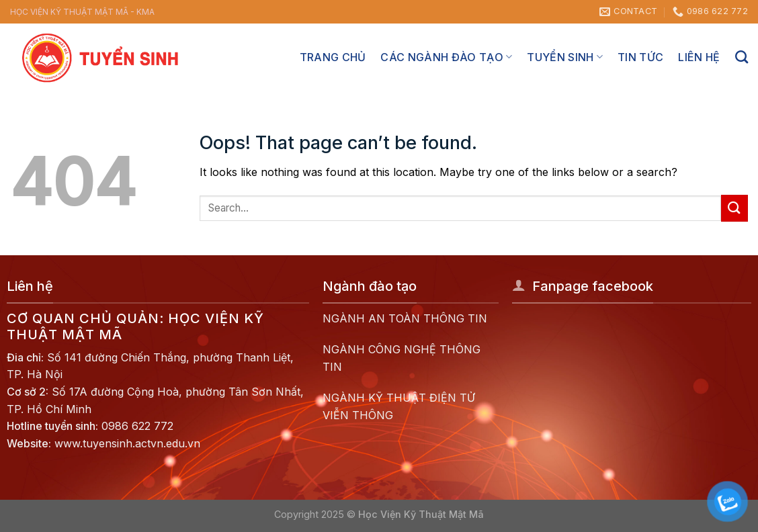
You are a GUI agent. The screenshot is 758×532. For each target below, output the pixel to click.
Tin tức (640, 57)
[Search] (742, 57)
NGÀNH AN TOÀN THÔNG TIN (405, 318)
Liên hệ (699, 57)
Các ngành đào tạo (446, 57)
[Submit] (734, 208)
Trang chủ (333, 57)
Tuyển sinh (565, 57)
